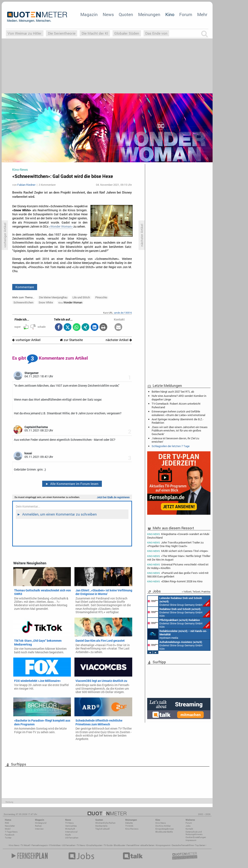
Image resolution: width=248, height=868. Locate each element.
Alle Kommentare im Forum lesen (72, 484)
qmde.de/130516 (123, 313)
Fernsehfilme (133, 845)
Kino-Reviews (132, 829)
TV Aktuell (25, 845)
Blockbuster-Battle (164, 832)
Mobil (8, 829)
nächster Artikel (119, 340)
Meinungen (149, 14)
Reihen (38, 826)
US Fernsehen (69, 845)
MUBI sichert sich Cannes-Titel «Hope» (178, 551)
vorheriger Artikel (26, 340)
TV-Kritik (129, 826)
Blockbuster (119, 845)
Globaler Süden (127, 33)
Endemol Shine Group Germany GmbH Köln (179, 601)
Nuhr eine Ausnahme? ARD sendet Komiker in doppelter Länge (179, 397)
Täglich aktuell (102, 829)
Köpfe (68, 835)
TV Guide (108, 845)
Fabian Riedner (26, 185)
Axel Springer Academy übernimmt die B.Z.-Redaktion (178, 421)
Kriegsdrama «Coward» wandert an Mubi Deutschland (178, 536)
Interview (39, 829)
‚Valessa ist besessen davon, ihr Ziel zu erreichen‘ (175, 440)
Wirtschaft (70, 829)
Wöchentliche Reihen (105, 823)
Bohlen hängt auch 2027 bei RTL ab (173, 392)
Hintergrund (41, 823)
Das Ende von (156, 33)
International (71, 832)
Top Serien (200, 845)
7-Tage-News (11, 832)
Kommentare (25, 287)
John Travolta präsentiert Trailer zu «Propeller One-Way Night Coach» (175, 544)
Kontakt (189, 829)
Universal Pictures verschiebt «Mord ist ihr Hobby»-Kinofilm (178, 566)
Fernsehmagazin (40, 845)
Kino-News (161, 823)
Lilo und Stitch (81, 297)
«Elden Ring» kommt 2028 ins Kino (175, 581)
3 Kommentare (47, 185)
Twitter (8, 838)
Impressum (191, 840)
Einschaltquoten (94, 845)
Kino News (14, 845)
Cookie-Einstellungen (196, 837)
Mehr (202, 14)
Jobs (188, 826)
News (108, 14)
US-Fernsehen (72, 838)
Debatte (129, 823)
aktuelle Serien (147, 845)
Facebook (10, 835)
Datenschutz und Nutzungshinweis (194, 833)
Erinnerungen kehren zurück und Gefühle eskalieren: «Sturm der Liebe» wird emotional (178, 413)
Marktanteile (101, 826)
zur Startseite (71, 340)
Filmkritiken (55, 845)
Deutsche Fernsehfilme (183, 845)
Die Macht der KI (95, 33)
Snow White (46, 302)
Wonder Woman (70, 302)
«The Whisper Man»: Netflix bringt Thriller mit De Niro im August (179, 558)
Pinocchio (101, 297)
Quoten (126, 14)
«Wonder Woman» (61, 227)
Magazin (89, 14)
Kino (170, 14)
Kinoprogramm (163, 845)
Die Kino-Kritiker (163, 826)
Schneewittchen (23, 302)
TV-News (69, 823)
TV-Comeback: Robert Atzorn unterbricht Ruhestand (176, 405)
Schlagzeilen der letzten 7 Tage (171, 446)
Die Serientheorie (62, 33)
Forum (186, 14)
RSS (7, 823)
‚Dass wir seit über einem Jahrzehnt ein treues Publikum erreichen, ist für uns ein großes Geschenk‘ (180, 430)
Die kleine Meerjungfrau (53, 297)
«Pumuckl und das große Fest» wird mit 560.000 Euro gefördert (178, 575)
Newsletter (10, 826)
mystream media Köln (177, 634)
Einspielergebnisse (164, 829)
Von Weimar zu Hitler (25, 33)
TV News (81, 845)
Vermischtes (71, 826)
